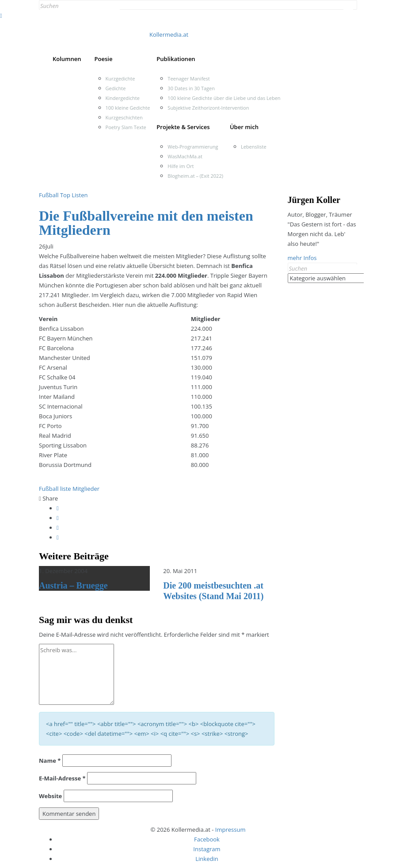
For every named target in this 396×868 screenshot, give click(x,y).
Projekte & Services (183, 127)
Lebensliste (254, 147)
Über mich (244, 127)
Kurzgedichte (120, 78)
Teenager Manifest (188, 78)
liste (66, 489)
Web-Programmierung (193, 147)
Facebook (207, 839)
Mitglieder (86, 489)
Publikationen (176, 59)
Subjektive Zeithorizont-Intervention (208, 108)
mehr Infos (302, 258)
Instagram (207, 849)
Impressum (230, 830)
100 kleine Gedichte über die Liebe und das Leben (224, 98)
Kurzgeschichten (124, 117)
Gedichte (116, 88)
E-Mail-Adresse (62, 778)
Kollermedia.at (169, 34)
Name (50, 761)
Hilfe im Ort (181, 166)
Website (50, 796)
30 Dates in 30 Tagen (191, 88)
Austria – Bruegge (73, 585)
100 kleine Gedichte (128, 108)
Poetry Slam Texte (126, 127)
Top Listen (74, 195)
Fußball (49, 195)
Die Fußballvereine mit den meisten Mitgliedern (146, 223)
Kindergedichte (123, 98)
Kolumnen (67, 59)
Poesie (104, 59)
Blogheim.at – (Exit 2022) (195, 176)
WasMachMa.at (185, 156)
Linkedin (207, 859)
